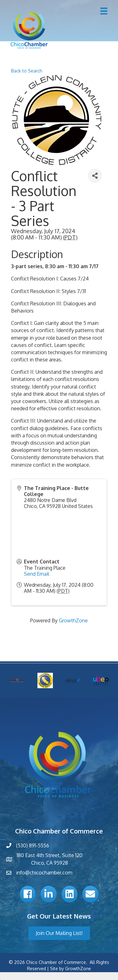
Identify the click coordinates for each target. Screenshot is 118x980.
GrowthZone (73, 620)
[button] (59, 933)
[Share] (95, 176)
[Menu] (104, 11)
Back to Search (27, 71)
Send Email (37, 574)
